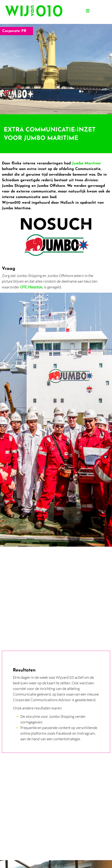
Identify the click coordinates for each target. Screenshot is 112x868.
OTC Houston (31, 287)
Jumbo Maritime (86, 163)
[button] (88, 11)
